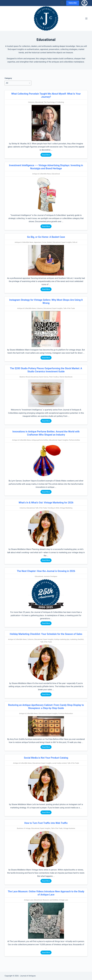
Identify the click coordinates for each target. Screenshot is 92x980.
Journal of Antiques (50, 576)
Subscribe (73, 3)
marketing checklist (77, 639)
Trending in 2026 (53, 508)
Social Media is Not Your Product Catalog (46, 758)
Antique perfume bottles (40, 440)
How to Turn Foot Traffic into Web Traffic (46, 823)
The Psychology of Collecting (54, 102)
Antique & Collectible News (42, 174)
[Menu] (86, 19)
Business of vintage (24, 828)
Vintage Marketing (66, 508)
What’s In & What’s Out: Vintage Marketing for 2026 (46, 503)
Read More (46, 155)
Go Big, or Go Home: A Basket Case (46, 237)
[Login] (84, 3)
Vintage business (69, 828)
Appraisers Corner (40, 242)
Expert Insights (66, 242)
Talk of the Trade (69, 308)
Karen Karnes (44, 377)
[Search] (62, 3)
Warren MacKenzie (66, 377)
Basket (49, 242)
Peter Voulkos (54, 377)
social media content (59, 763)
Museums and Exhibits (50, 900)
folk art (75, 242)
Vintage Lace (63, 900)
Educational (39, 102)
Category (8, 78)
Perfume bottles (74, 440)
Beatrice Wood (25, 377)
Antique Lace (29, 900)
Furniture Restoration (66, 713)
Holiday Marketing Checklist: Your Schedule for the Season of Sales (46, 634)
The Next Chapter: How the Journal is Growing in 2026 (46, 571)
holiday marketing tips (62, 639)
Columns (31, 102)
